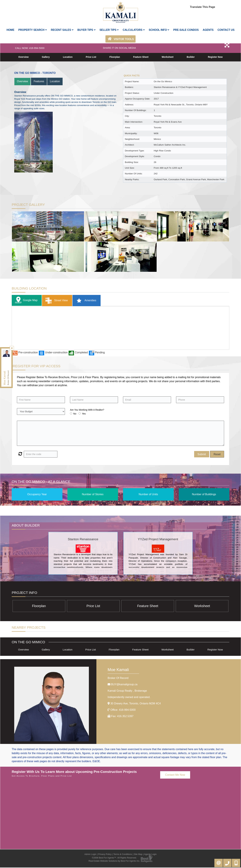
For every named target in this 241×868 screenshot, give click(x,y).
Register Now (215, 57)
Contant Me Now (175, 775)
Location (68, 57)
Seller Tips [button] (109, 30)
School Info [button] (159, 30)
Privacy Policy (105, 855)
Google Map (25, 301)
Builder (191, 57)
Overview (23, 57)
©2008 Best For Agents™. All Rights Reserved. (114, 858)
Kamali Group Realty (127, 691)
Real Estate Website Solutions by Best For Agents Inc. (114, 861)
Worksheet (168, 57)
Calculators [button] (134, 30)
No (75, 414)
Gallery (46, 57)
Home (10, 30)
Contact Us (226, 30)
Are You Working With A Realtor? (87, 410)
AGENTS (208, 30)
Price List (91, 57)
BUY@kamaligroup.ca (124, 685)
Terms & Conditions (123, 855)
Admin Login (90, 855)
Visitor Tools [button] (120, 39)
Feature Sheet (141, 57)
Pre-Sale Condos (186, 30)
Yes (84, 414)
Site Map (138, 855)
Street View (56, 301)
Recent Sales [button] (62, 30)
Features (39, 81)
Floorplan (115, 57)
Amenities (85, 301)
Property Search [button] (33, 30)
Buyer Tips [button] (87, 30)
